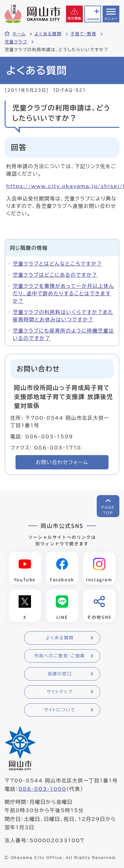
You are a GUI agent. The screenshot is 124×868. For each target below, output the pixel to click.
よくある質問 (48, 34)
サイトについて (60, 710)
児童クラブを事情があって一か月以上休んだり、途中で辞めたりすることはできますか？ (63, 293)
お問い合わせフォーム (62, 462)
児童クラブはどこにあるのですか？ (55, 275)
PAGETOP (108, 510)
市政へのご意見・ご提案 (60, 656)
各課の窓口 (60, 674)
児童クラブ (16, 42)
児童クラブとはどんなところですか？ (57, 264)
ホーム (19, 34)
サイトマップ (60, 692)
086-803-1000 (42, 789)
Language (93, 19)
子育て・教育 (83, 34)
